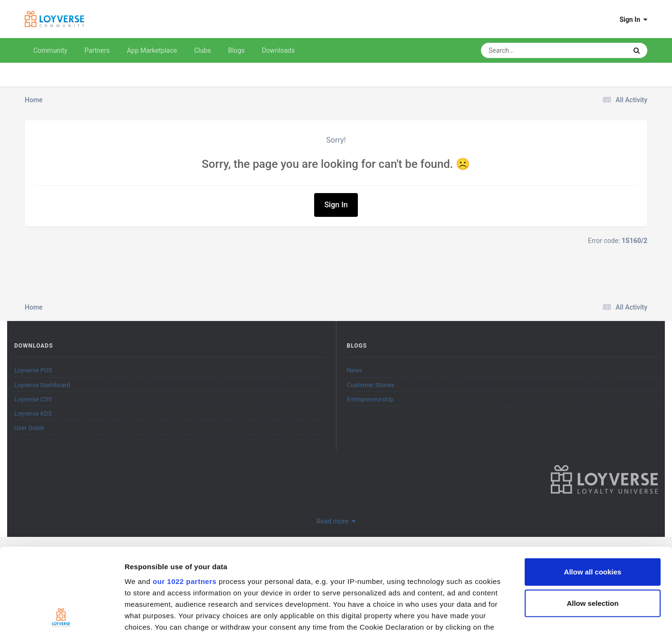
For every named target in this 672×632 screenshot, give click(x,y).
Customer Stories (371, 385)
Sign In (633, 19)
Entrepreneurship (370, 399)
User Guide (29, 428)
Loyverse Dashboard (42, 385)
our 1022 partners (184, 496)
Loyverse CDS (33, 399)
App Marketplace (152, 50)
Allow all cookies (593, 487)
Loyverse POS (33, 370)
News (355, 370)
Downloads (278, 50)
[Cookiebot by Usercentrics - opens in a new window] (62, 613)
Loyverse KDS (33, 413)
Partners (97, 50)
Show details (499, 613)
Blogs (236, 50)
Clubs (202, 50)
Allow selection (592, 518)
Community (50, 50)
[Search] (530, 50)
